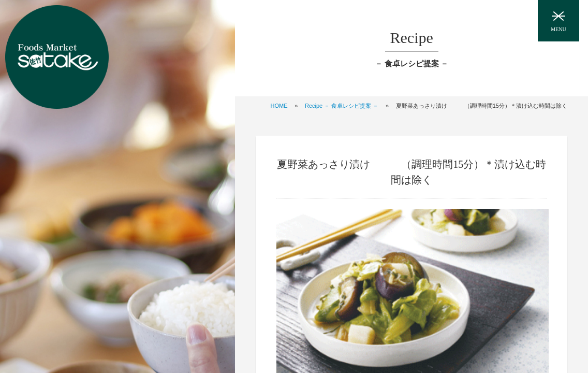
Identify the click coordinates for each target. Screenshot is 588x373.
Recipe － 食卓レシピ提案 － (342, 106)
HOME (279, 106)
